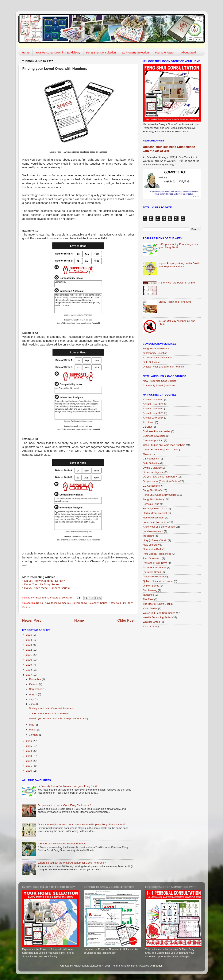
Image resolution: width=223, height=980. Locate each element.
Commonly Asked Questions (159, 385)
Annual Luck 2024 (153, 418)
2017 (29, 675)
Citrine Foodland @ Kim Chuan (161, 450)
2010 (29, 771)
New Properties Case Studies (160, 381)
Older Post (126, 620)
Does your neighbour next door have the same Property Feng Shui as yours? (82, 824)
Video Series (150, 608)
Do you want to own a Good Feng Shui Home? (64, 805)
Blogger (158, 966)
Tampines (148, 595)
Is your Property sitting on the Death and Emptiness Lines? (179, 265)
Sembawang (150, 590)
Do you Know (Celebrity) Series (89, 603)
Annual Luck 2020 (153, 399)
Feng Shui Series (153, 499)
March (33, 730)
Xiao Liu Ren (150, 626)
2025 (29, 635)
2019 (29, 665)
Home (26, 52)
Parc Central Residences (157, 554)
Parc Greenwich (152, 558)
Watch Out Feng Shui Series (159, 613)
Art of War (149, 422)
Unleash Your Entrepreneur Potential (164, 367)
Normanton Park (152, 549)
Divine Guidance (152, 468)
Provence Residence (155, 577)
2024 (29, 640)
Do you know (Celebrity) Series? (44, 581)
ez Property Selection (135, 52)
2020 (29, 660)
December (36, 679)
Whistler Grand (152, 622)
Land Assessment (153, 531)
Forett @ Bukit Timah (155, 508)
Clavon (147, 454)
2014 (29, 751)
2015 (29, 746)
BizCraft (148, 427)
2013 (29, 756)
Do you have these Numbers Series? (47, 588)
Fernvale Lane (151, 504)
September (36, 689)
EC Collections (151, 486)
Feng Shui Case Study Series (160, 495)
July (32, 699)
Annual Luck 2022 (153, 409)
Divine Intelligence (153, 472)
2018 (29, 670)
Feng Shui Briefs (152, 490)
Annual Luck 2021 (153, 404)
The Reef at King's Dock (157, 604)
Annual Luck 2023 (153, 413)
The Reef (148, 599)
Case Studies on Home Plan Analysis (164, 445)
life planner (149, 536)
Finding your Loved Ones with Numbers (51, 708)
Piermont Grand (152, 572)
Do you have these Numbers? (53, 603)
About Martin (189, 52)
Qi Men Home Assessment (158, 581)
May (32, 725)
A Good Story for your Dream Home (49, 713)
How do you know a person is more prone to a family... (59, 718)
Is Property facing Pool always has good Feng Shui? (68, 786)
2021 (29, 655)
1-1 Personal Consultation (158, 358)
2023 (29, 645)
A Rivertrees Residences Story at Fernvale (62, 844)
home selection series (155, 522)
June (32, 704)
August (34, 694)
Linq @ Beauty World (155, 540)
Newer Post (32, 620)
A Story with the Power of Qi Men (177, 283)
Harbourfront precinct (155, 513)
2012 (29, 761)
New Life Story (151, 545)
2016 (29, 741)
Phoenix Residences (155, 567)
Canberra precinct (153, 440)
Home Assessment (154, 518)
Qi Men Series (151, 586)
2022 (29, 650)
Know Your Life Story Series (42, 584)
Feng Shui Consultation (101, 52)
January (34, 735)
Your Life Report (165, 52)
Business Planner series (157, 431)
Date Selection (151, 362)
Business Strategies (154, 436)
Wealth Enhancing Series (157, 617)
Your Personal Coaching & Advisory (58, 52)
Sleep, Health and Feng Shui (175, 302)
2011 (29, 766)
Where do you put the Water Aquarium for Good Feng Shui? (72, 863)
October (34, 684)
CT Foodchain (151, 459)
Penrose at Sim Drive (155, 563)
